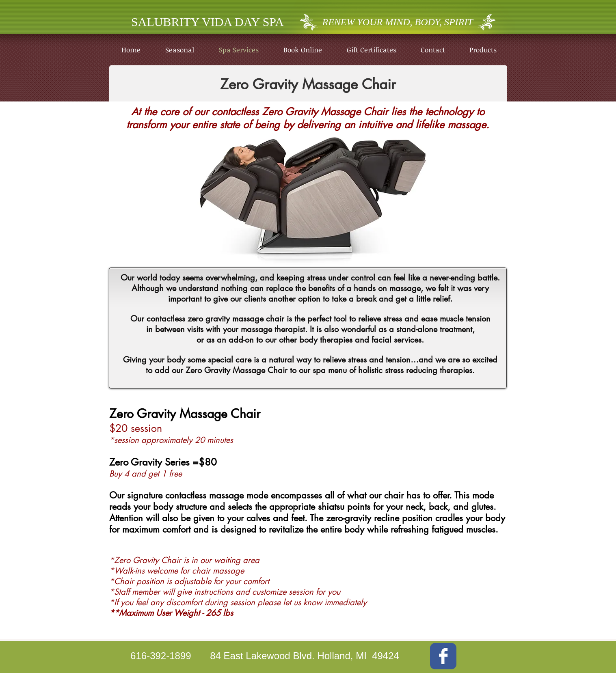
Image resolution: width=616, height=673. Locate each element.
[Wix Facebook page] (443, 656)
